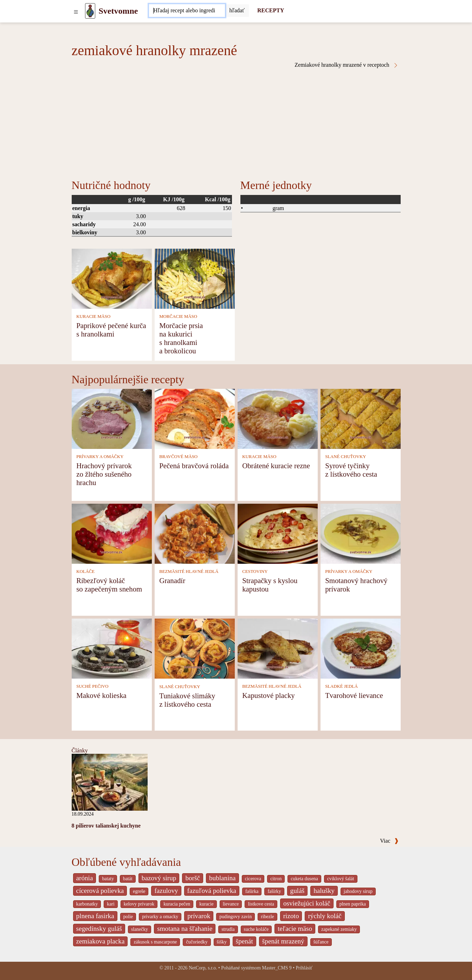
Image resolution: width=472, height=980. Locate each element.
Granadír (172, 580)
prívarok (199, 916)
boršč (193, 878)
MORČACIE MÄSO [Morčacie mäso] (178, 316)
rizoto (291, 916)
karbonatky (87, 904)
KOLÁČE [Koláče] (85, 571)
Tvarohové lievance (354, 695)
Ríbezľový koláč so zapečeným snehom (109, 585)
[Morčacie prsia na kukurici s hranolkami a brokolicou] (195, 278)
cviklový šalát (341, 879)
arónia (85, 878)
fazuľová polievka (212, 891)
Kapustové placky (269, 695)
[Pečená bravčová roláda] (195, 418)
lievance (231, 904)
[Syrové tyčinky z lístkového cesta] (361, 418)
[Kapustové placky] (278, 648)
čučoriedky (197, 942)
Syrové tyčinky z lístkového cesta (351, 470)
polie (128, 917)
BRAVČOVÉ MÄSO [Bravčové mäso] (178, 457)
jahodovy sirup (358, 891)
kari (111, 904)
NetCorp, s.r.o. (203, 968)
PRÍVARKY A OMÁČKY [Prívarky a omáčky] (100, 457)
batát (128, 879)
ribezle (267, 917)
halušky (324, 891)
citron (276, 879)
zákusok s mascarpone (155, 942)
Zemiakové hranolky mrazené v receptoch (346, 65)
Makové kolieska (101, 695)
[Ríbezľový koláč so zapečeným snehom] (112, 533)
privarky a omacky (160, 917)
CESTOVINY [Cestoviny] (255, 571)
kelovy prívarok (139, 904)
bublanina (222, 878)
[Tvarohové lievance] (361, 648)
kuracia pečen (177, 904)
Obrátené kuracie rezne (276, 466)
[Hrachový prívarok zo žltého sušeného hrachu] (112, 418)
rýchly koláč (325, 916)
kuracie (206, 904)
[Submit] (237, 11)
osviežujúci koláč (307, 903)
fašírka (252, 891)
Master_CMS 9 (277, 968)
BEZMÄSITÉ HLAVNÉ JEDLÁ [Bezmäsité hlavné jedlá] (189, 571)
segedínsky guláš (99, 929)
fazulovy (166, 891)
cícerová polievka (100, 891)
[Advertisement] (236, 121)
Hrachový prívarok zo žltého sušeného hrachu (104, 474)
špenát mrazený (283, 941)
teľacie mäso (295, 929)
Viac (389, 841)
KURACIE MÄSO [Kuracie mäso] (93, 316)
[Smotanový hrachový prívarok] (361, 533)
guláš (298, 891)
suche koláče (256, 929)
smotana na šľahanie (185, 929)
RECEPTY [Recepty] (271, 10)
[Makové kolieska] (112, 648)
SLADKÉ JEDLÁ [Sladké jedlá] (341, 686)
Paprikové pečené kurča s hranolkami (111, 330)
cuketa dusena (304, 879)
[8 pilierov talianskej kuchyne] (110, 782)
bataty (108, 879)
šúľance (321, 942)
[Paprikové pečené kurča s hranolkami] (112, 278)
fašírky (274, 891)
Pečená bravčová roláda (194, 466)
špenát (244, 941)
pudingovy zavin (235, 917)
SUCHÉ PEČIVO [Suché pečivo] (92, 686)
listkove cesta (261, 904)
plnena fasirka (95, 916)
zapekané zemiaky (339, 929)
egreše (139, 891)
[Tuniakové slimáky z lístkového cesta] (195, 648)
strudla (228, 929)
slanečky (140, 929)
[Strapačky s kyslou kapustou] (278, 533)
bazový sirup (159, 878)
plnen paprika (353, 904)
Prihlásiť (304, 968)
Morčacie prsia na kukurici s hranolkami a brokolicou (181, 338)
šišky (222, 942)
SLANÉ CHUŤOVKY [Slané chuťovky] (345, 457)
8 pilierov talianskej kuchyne (106, 826)
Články (80, 750)
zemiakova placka (101, 941)
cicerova (253, 879)
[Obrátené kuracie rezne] (278, 418)
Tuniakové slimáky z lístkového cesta (187, 700)
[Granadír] (195, 533)
